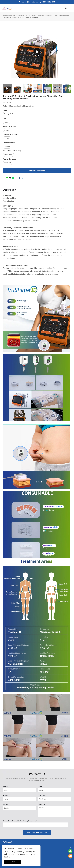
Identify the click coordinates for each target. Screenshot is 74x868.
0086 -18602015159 (49, 2)
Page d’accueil (7, 16)
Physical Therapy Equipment (34, 16)
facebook (4, 178)
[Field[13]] (19, 808)
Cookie (13, 849)
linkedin (22, 178)
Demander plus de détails (37, 832)
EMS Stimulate (47, 16)
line (7, 178)
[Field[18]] (19, 799)
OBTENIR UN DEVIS (37, 170)
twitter (10, 178)
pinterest (16, 178)
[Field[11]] (55, 790)
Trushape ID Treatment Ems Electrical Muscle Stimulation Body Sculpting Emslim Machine (36, 17)
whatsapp (13, 178)
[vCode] (36, 825)
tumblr (19, 178)
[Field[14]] (55, 799)
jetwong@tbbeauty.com (30, 2)
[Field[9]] (19, 790)
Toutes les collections (18, 16)
